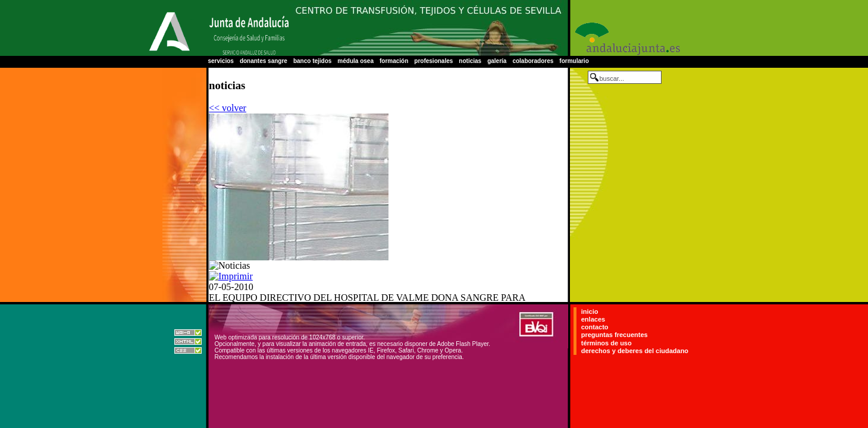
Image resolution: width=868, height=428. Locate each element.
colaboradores (533, 61)
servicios (221, 61)
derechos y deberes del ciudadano (635, 351)
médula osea (355, 61)
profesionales (433, 61)
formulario (574, 61)
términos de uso (607, 343)
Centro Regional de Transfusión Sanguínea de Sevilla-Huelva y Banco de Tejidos (428, 28)
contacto (595, 327)
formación (394, 61)
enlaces (593, 319)
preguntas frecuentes (615, 335)
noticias (470, 61)
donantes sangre (264, 61)
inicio (590, 311)
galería (497, 61)
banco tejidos (312, 61)
